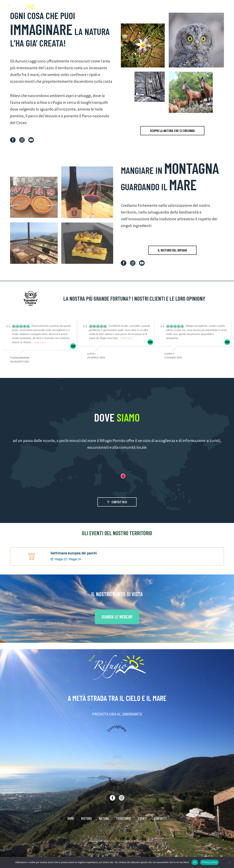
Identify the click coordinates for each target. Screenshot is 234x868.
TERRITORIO (177, 10)
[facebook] (13, 140)
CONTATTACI (117, 502)
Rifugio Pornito (117, 763)
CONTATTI (213, 10)
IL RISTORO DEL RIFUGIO (172, 250)
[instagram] (22, 140)
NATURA (158, 10)
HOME (126, 10)
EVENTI (196, 10)
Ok (195, 862)
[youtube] (31, 140)
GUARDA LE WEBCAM (117, 617)
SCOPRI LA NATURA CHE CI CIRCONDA (172, 138)
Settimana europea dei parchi (74, 553)
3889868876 (132, 714)
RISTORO (141, 10)
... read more (38, 342)
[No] (229, 862)
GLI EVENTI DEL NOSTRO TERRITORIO (117, 533)
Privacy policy (209, 862)
